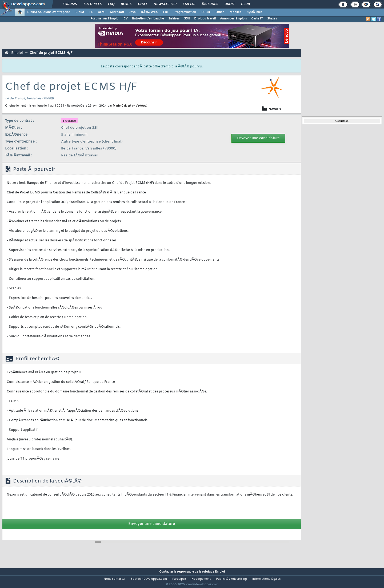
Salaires (174, 19)
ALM (101, 12)
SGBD (206, 12)
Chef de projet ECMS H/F (51, 53)
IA (91, 12)
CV (126, 19)
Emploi (189, 4)
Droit (230, 4)
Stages (272, 19)
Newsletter (165, 4)
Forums (70, 4)
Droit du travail (205, 19)
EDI (166, 12)
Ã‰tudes (210, 4)
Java (132, 12)
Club (245, 4)
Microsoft (117, 12)
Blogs (126, 4)
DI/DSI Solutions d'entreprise (49, 12)
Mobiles (235, 12)
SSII (187, 19)
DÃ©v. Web (149, 12)
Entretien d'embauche (148, 19)
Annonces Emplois (233, 19)
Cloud (80, 12)
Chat (143, 4)
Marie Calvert (122, 106)
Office (220, 12)
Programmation (185, 12)
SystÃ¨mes (255, 12)
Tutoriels (92, 4)
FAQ (111, 4)
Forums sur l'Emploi (105, 19)
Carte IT (257, 19)
